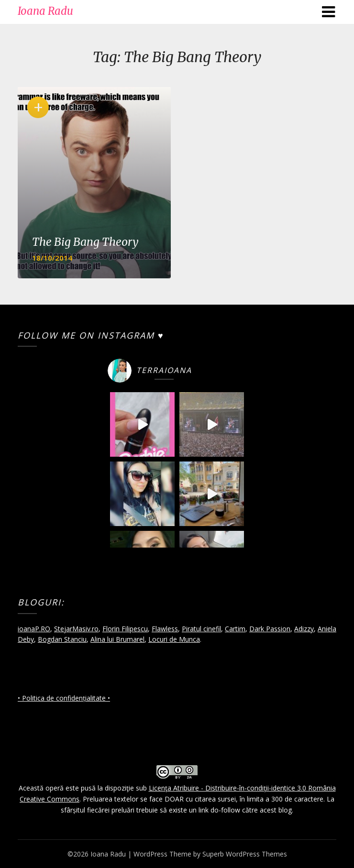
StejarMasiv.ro (76, 629)
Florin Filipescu (125, 629)
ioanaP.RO (34, 629)
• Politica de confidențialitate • (64, 698)
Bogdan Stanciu (62, 639)
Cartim (235, 629)
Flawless (165, 629)
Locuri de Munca (174, 639)
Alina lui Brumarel (117, 639)
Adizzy (304, 629)
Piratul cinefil (201, 629)
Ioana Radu (45, 11)
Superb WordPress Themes (245, 854)
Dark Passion (270, 629)
